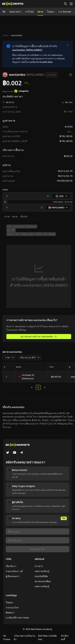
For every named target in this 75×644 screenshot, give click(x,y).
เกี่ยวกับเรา (11, 566)
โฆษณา (51, 12)
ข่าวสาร (39, 566)
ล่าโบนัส (30, 12)
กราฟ (7, 216)
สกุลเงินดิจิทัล (41, 576)
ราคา (5, 35)
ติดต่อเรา (10, 613)
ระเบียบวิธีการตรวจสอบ (17, 618)
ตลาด (40, 12)
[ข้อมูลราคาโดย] (21, 92)
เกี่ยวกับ (24, 216)
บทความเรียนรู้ (42, 571)
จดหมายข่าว (15, 12)
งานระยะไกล (12, 607)
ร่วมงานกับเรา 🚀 (14, 571)
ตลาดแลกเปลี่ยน (43, 581)
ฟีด (4, 12)
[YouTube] (15, 453)
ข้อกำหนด (7, 637)
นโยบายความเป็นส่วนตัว (25, 637)
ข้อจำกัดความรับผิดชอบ (47, 637)
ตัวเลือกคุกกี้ (65, 637)
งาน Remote (65, 12)
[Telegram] (22, 453)
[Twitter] (8, 453)
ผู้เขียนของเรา (13, 576)
